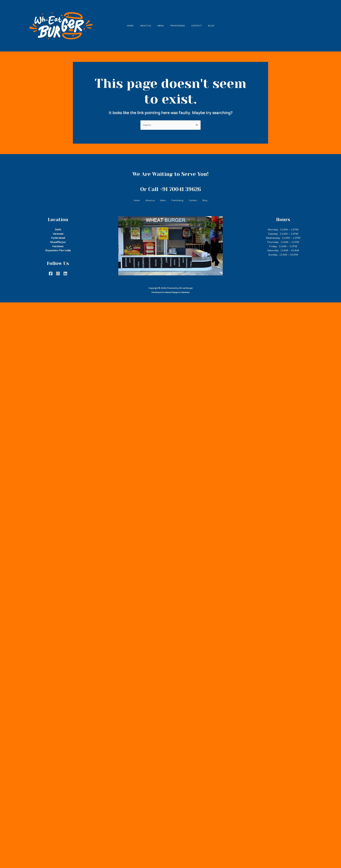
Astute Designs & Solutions (177, 291)
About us (143, 25)
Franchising (178, 25)
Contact (199, 25)
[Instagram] (58, 272)
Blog (215, 25)
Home (126, 25)
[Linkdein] (65, 272)
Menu (160, 25)
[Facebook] (51, 272)
